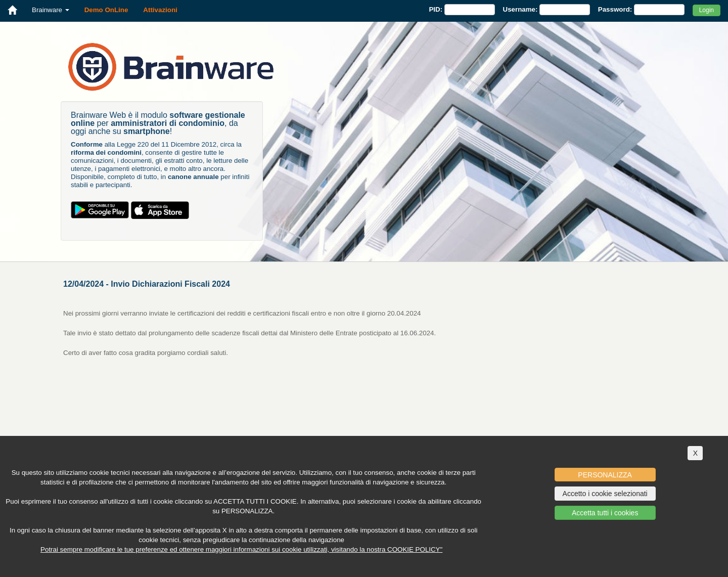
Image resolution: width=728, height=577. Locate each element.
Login (707, 10)
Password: (615, 9)
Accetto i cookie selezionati (605, 494)
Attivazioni (160, 10)
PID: (436, 9)
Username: (520, 9)
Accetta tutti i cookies (605, 513)
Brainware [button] (51, 10)
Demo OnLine (106, 10)
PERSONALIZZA (605, 475)
